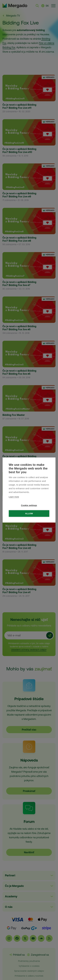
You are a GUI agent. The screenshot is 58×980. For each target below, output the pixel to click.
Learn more (14, 497)
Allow (29, 514)
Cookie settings (29, 505)
